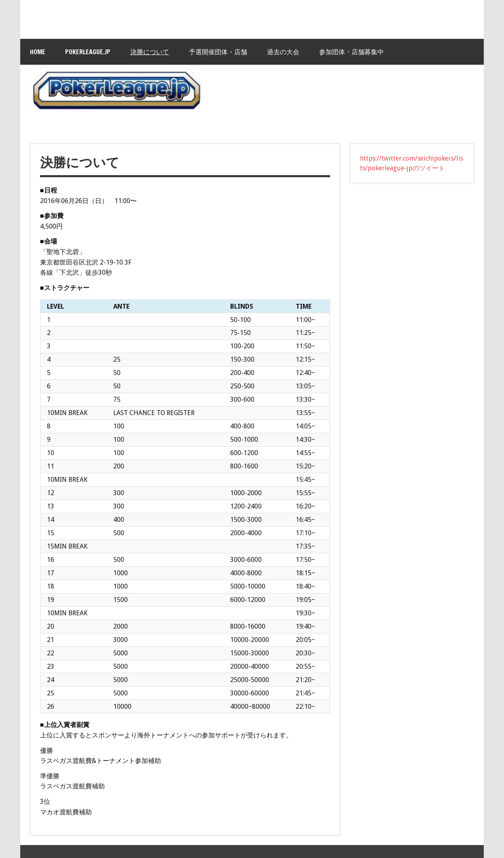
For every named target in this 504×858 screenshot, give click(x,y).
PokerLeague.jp (88, 52)
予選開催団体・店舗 (218, 52)
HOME (38, 52)
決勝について (150, 52)
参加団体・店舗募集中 (352, 52)
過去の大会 (283, 52)
